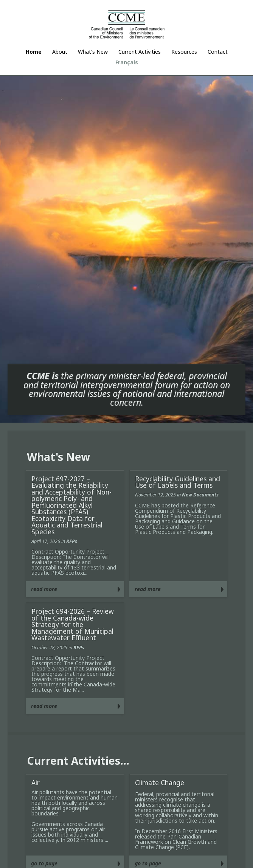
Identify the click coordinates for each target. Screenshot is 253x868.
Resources (184, 52)
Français (127, 62)
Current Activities (140, 52)
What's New (93, 52)
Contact (218, 52)
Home (34, 52)
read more (44, 589)
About (60, 52)
